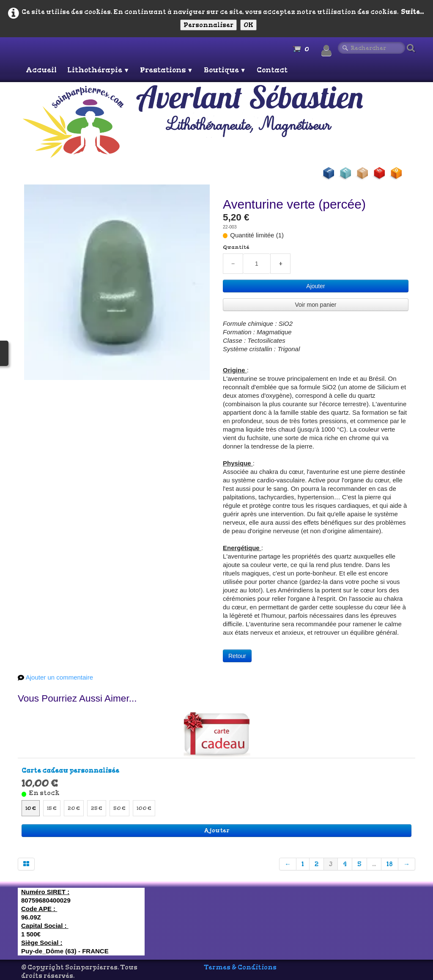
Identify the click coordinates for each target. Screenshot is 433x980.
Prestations (166, 70)
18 (390, 864)
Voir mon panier (315, 305)
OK (248, 25)
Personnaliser (208, 25)
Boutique (225, 70)
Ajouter (315, 286)
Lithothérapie (98, 70)
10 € (31, 808)
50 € (119, 808)
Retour (237, 656)
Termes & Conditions (240, 967)
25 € (97, 808)
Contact (272, 70)
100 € (144, 808)
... (374, 864)
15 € (52, 808)
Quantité (236, 247)
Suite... (412, 12)
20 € (74, 808)
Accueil (41, 70)
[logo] (218, 121)
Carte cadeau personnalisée (70, 771)
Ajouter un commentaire (59, 677)
